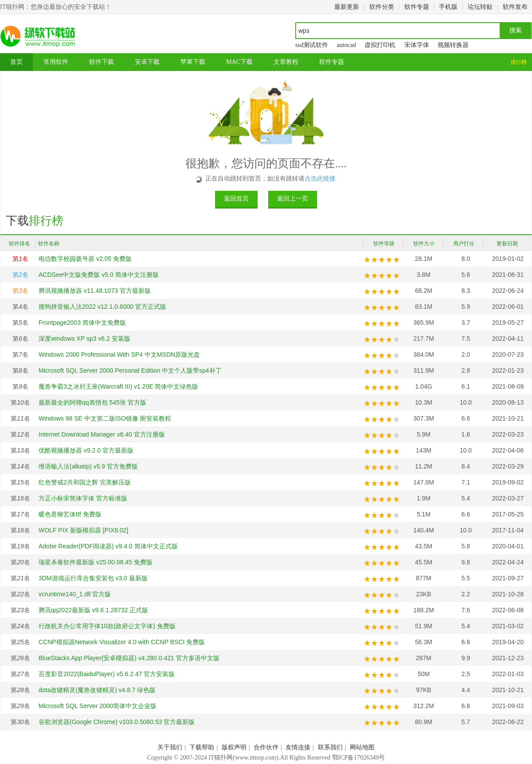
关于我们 (170, 747)
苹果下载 (193, 62)
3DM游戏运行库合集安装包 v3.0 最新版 (93, 578)
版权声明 (234, 747)
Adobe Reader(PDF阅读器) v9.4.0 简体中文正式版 (108, 546)
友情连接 (298, 747)
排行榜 (519, 62)
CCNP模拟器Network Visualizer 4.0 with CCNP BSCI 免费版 (122, 642)
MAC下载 (239, 62)
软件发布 (515, 7)
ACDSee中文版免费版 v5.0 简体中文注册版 (99, 275)
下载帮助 (202, 747)
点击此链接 (320, 179)
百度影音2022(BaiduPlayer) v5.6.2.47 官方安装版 (107, 674)
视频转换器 (453, 45)
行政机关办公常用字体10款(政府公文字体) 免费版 (107, 626)
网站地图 (362, 747)
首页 (16, 62)
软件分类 (382, 7)
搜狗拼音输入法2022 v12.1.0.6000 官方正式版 (102, 307)
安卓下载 (147, 62)
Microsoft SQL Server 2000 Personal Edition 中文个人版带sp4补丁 (130, 370)
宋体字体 (417, 45)
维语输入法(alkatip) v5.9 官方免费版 (88, 466)
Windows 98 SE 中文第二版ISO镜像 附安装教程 (105, 418)
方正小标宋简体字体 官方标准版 (83, 498)
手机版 (448, 7)
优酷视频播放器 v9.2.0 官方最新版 (86, 450)
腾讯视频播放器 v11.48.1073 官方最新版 (95, 291)
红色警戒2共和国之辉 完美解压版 (85, 482)
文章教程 (286, 62)
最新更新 (347, 7)
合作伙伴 (266, 747)
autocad (346, 45)
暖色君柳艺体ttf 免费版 (70, 514)
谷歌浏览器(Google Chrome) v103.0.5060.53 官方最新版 (117, 722)
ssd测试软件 (312, 45)
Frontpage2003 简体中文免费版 (82, 323)
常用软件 (56, 62)
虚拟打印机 (380, 45)
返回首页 (236, 199)
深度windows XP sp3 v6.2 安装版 (84, 339)
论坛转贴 (480, 7)
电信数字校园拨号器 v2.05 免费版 (85, 259)
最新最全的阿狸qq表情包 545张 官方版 (92, 402)
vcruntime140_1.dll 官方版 (75, 594)
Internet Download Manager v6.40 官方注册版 (102, 434)
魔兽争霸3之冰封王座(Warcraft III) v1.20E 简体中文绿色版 (118, 386)
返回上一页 (293, 199)
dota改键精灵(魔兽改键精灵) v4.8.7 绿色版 (97, 690)
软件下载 (102, 62)
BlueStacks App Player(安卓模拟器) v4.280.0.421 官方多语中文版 (129, 658)
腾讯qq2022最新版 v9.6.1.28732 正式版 (93, 610)
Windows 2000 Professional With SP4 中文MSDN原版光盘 (119, 354)
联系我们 (330, 747)
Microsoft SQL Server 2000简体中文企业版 (98, 706)
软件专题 (417, 7)
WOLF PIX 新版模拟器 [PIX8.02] (83, 530)
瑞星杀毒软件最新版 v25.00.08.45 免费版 (96, 562)
